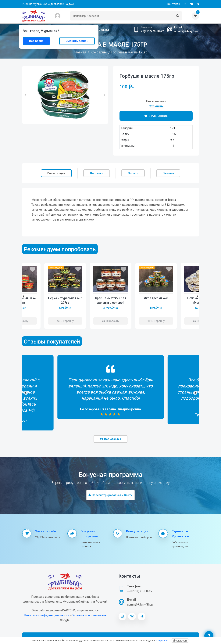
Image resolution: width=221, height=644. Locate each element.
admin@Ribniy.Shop (187, 31)
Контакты (174, 4)
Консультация (137, 531)
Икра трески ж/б (156, 298)
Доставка (97, 173)
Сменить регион (77, 41)
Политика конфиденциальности (46, 615)
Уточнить (156, 106)
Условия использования (89, 615)
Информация (56, 173)
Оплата (133, 173)
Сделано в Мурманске (180, 534)
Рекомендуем (147, 268)
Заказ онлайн (46, 531)
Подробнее (162, 641)
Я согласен (180, 641)
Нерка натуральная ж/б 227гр (65, 300)
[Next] (198, 296)
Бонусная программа (89, 534)
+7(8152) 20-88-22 (152, 31)
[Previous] (24, 296)
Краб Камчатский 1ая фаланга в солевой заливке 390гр (111, 301)
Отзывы (104, 30)
